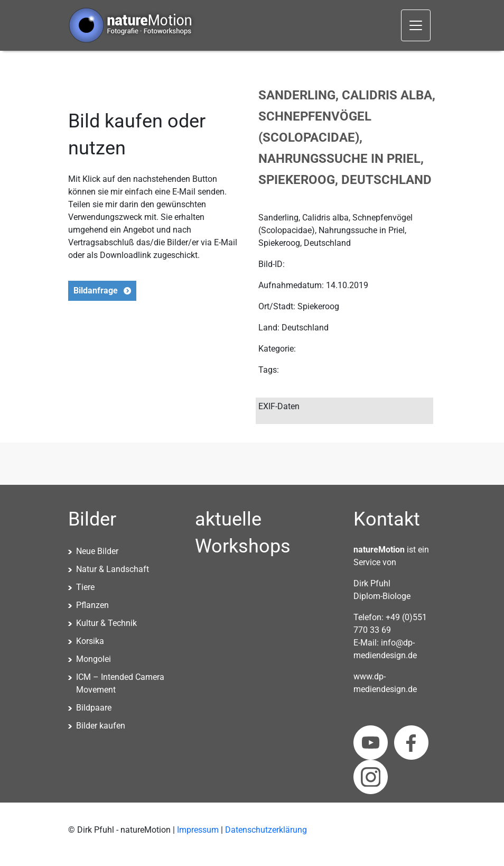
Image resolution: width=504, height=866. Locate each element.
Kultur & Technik (106, 623)
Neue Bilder (97, 551)
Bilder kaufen (101, 726)
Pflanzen (92, 605)
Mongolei (94, 659)
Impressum (198, 830)
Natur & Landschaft (113, 569)
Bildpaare (94, 708)
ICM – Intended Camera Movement (120, 683)
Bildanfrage (96, 291)
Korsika (90, 641)
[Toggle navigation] (416, 25)
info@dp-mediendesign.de (385, 649)
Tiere (85, 587)
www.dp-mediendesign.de (385, 683)
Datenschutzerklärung (266, 830)
